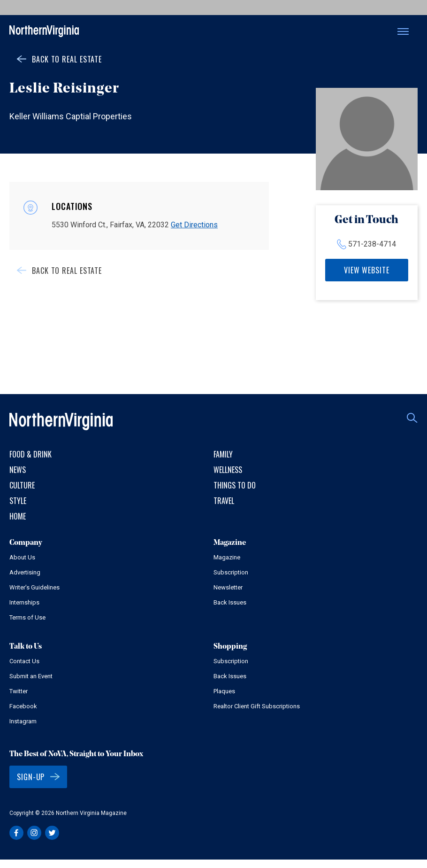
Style (18, 501)
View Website (367, 270)
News (18, 470)
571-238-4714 (372, 244)
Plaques (224, 691)
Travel (224, 501)
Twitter (19, 691)
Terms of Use (27, 617)
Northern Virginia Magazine (44, 32)
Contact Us (24, 661)
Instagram (23, 721)
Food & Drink (30, 454)
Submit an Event (31, 676)
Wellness (228, 470)
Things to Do (235, 485)
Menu (403, 31)
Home (18, 516)
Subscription (231, 572)
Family (223, 454)
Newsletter (228, 587)
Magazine (227, 557)
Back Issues (230, 602)
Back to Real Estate (67, 59)
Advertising (25, 572)
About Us (22, 557)
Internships (24, 602)
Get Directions (194, 225)
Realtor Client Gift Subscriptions (257, 706)
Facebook (23, 706)
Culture (22, 485)
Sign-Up (31, 777)
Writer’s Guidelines (34, 587)
